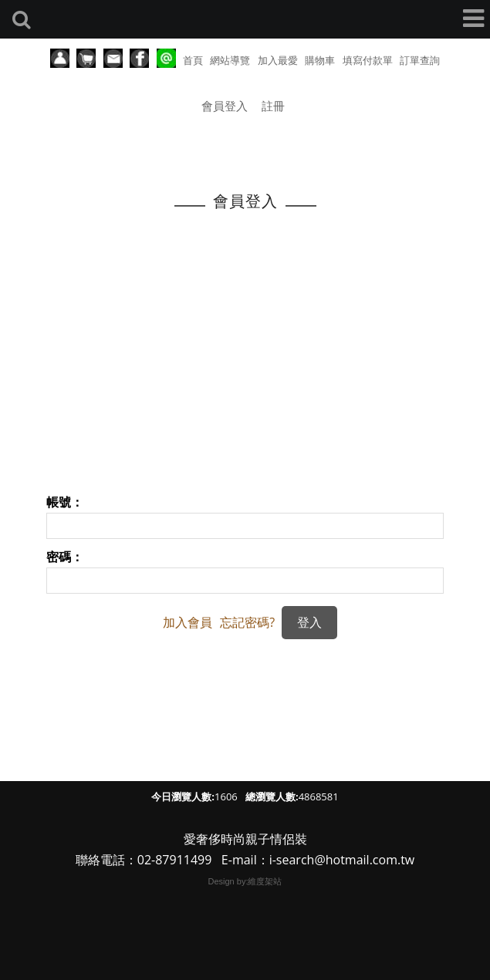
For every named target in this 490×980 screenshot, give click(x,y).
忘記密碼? (247, 622)
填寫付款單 (368, 60)
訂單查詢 (420, 60)
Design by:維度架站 (245, 881)
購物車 (320, 60)
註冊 (273, 106)
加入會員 (188, 622)
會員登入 (225, 106)
